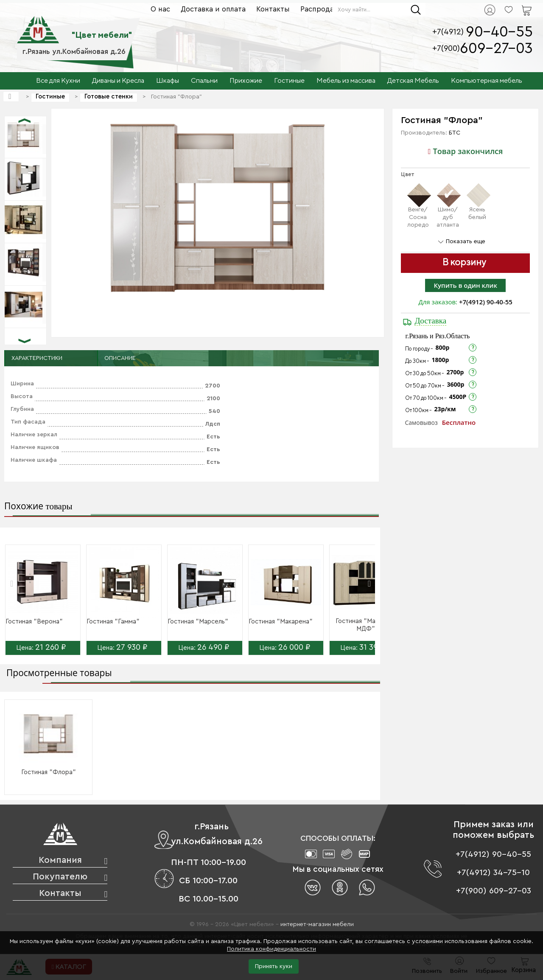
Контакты (273, 9)
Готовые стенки (109, 97)
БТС (455, 133)
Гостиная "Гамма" (113, 622)
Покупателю (60, 877)
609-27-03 (496, 49)
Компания (60, 860)
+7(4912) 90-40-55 (486, 302)
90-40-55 (499, 32)
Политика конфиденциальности (271, 949)
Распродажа (322, 9)
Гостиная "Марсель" (198, 622)
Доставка (430, 321)
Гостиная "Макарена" (281, 622)
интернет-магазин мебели (317, 924)
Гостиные (50, 97)
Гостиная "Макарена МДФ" (366, 625)
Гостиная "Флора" (49, 772)
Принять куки (274, 966)
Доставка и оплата (213, 9)
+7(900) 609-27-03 (494, 891)
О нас (160, 9)
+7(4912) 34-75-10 (493, 873)
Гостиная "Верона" (34, 622)
